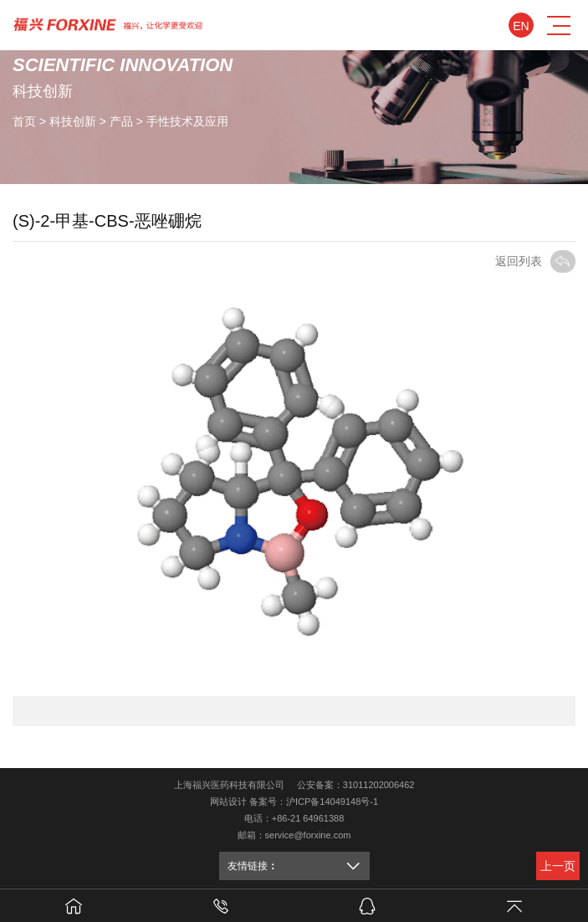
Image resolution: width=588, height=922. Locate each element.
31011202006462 (379, 785)
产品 (121, 120)
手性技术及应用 (187, 120)
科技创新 (73, 120)
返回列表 (535, 261)
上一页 (558, 866)
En (521, 26)
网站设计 (228, 802)
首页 (24, 120)
